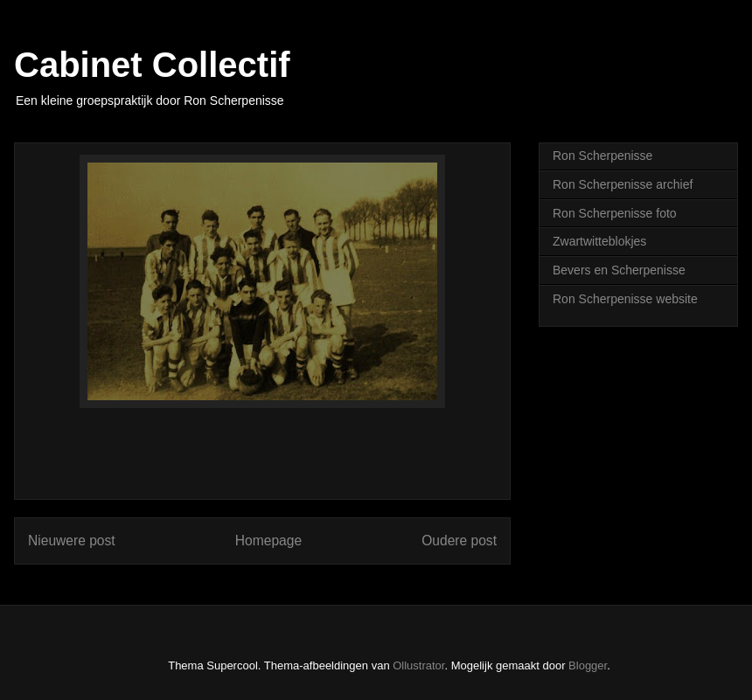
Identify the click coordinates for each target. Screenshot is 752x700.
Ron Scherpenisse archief (623, 184)
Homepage (268, 541)
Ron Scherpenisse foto (615, 213)
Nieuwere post (72, 541)
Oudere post (459, 541)
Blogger (588, 665)
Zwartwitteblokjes (599, 241)
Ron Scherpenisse (602, 156)
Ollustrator (418, 665)
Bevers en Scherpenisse (619, 270)
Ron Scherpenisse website (625, 299)
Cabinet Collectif (152, 65)
